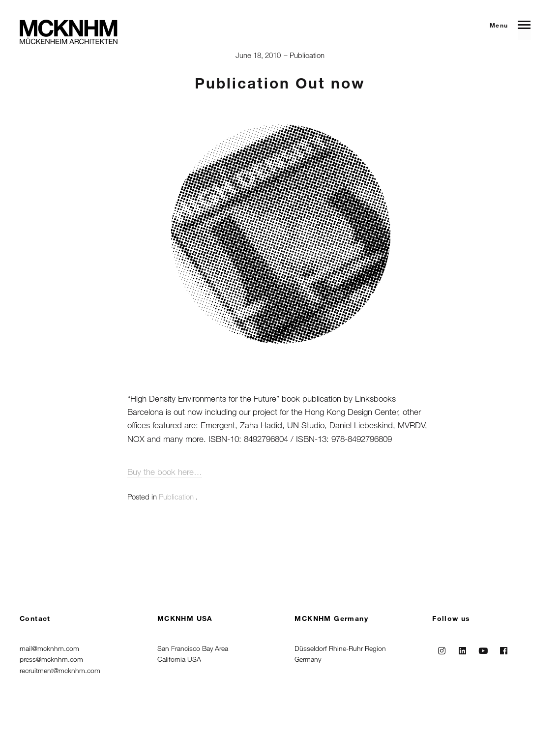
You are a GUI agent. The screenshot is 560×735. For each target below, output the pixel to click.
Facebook (503, 648)
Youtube (483, 648)
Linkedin (462, 648)
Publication (307, 55)
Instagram (442, 648)
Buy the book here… (165, 472)
